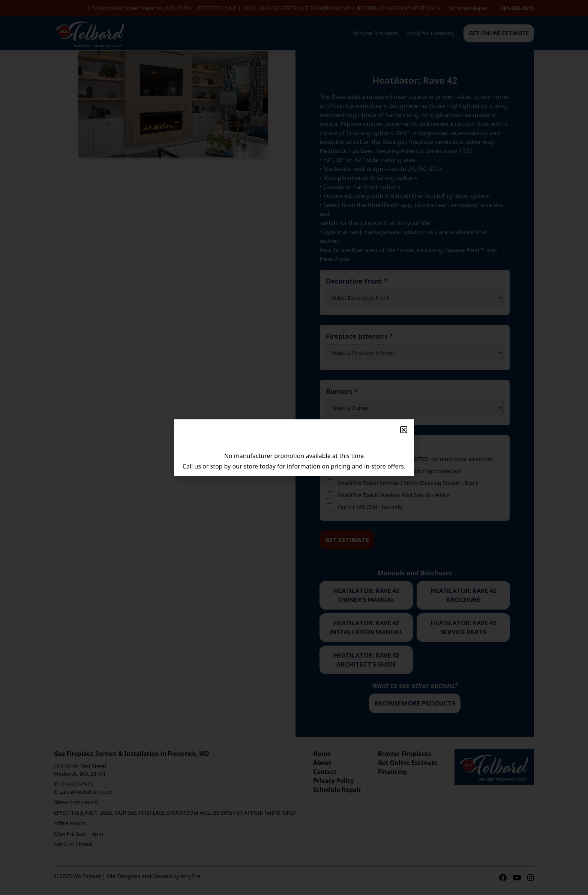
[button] (404, 430)
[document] (294, 447)
